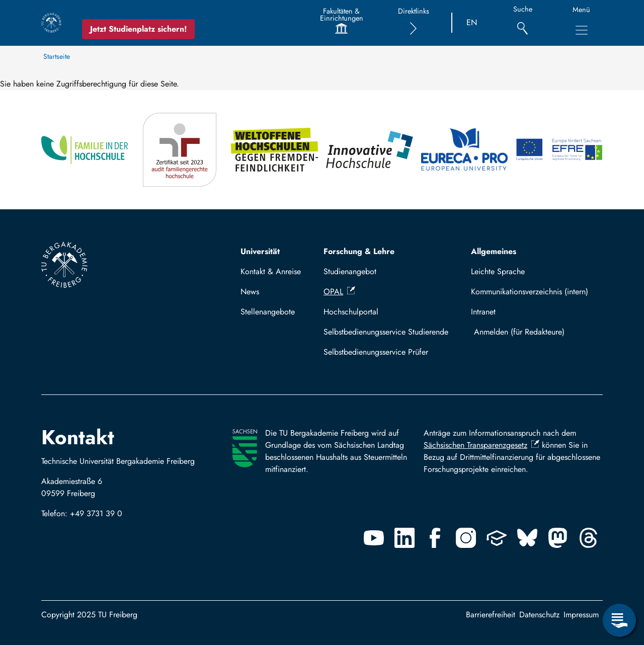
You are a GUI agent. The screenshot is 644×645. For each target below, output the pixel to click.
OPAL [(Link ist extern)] (339, 292)
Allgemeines (494, 251)
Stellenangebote (268, 312)
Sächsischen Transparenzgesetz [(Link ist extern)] (481, 445)
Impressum (581, 615)
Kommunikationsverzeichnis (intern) (530, 292)
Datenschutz (539, 615)
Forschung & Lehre (359, 251)
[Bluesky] (527, 538)
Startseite (57, 56)
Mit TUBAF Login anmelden (535, 332)
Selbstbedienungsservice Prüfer (376, 352)
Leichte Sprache (498, 271)
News (250, 292)
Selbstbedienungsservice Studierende (386, 332)
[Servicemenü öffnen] (619, 620)
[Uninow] (497, 538)
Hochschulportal (351, 312)
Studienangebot (350, 271)
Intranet (483, 312)
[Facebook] (435, 538)
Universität (260, 251)
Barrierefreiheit (491, 615)
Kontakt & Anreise (271, 271)
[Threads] (589, 538)
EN (472, 22)
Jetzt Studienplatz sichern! (138, 29)
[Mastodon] (558, 538)
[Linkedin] (405, 538)
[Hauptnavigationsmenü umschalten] (582, 30)
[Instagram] (466, 538)
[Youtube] (374, 538)
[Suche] (522, 23)
